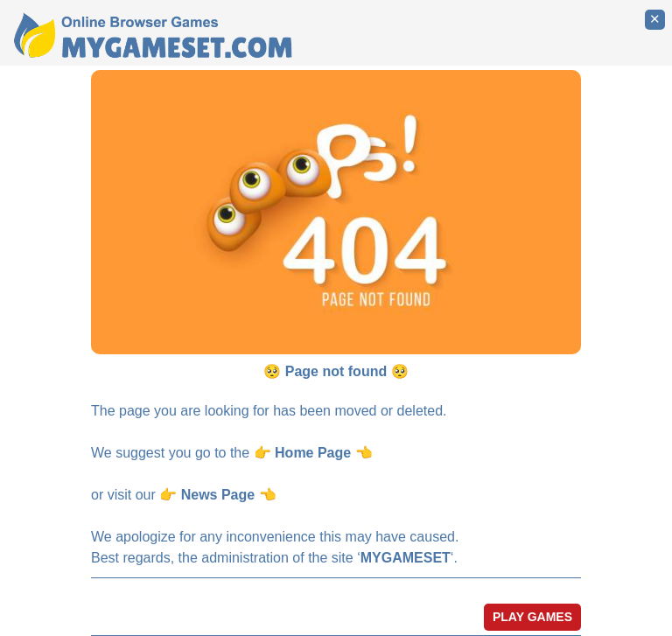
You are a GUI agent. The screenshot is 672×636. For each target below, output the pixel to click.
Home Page (313, 453)
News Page (218, 495)
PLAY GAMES (532, 617)
